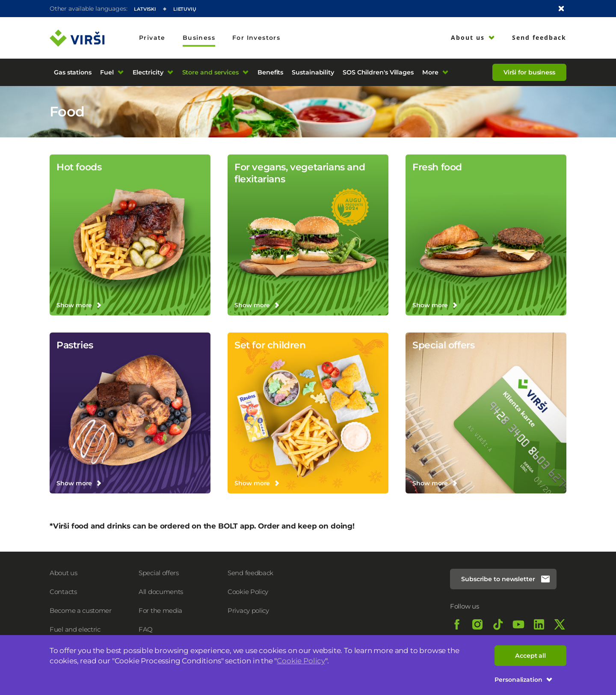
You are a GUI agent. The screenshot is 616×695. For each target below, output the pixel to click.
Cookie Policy (301, 661)
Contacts (63, 592)
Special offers (159, 573)
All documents (161, 592)
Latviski (145, 9)
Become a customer (81, 610)
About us (64, 573)
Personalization (524, 680)
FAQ (146, 629)
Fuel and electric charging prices (75, 634)
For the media (160, 610)
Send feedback (250, 573)
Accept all (530, 656)
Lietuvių (185, 9)
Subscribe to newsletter (506, 579)
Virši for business (529, 72)
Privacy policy (248, 610)
